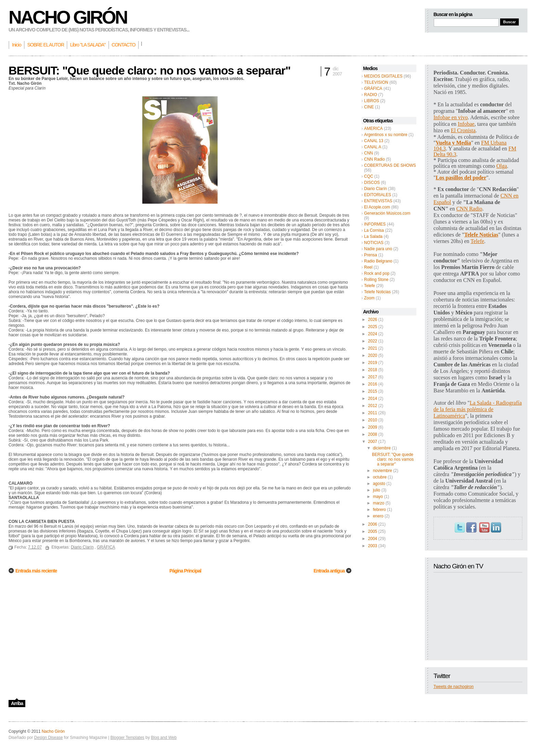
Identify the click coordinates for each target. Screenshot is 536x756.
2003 (373, 546)
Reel (368, 267)
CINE (369, 107)
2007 (373, 442)
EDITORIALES (378, 195)
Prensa (371, 255)
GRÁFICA (373, 89)
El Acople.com (377, 207)
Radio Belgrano (378, 261)
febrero (379, 510)
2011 (373, 413)
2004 (373, 539)
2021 (373, 348)
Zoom (369, 298)
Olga (502, 166)
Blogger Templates (127, 738)
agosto (379, 484)
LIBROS (372, 101)
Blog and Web (164, 738)
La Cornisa (374, 230)
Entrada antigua (329, 571)
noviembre (383, 471)
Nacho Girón (68, 17)
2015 (373, 391)
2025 (373, 327)
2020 (373, 355)
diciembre (382, 448)
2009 (373, 427)
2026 (373, 320)
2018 (373, 370)
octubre (380, 477)
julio (377, 490)
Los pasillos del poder (461, 178)
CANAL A (373, 147)
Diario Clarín (376, 189)
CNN (368, 153)
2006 (373, 524)
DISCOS (372, 183)
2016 (373, 384)
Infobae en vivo (451, 117)
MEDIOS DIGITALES (383, 76)
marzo (379, 503)
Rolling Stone (376, 280)
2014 (373, 399)
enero (378, 516)
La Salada (373, 237)
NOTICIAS (374, 243)
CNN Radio (374, 159)
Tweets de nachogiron (453, 687)
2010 (373, 420)
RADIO (371, 95)
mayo (378, 497)
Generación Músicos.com (387, 213)
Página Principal (185, 571)
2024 (373, 334)
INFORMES (375, 224)
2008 (373, 434)
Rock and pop (377, 273)
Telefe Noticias (377, 292)
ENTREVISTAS (378, 201)
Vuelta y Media (453, 143)
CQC (369, 176)
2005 (373, 531)
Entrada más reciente (36, 571)
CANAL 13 (374, 141)
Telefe (370, 286)
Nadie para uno (378, 249)
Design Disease (49, 738)
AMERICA (373, 129)
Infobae (466, 124)
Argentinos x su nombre (386, 135)
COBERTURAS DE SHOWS (390, 165)
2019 (373, 363)
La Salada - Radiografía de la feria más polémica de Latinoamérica (478, 409)
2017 (373, 377)
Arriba (17, 703)
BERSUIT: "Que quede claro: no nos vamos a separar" (393, 459)
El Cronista (463, 130)
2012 (373, 406)
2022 (373, 341)
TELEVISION (376, 82)
